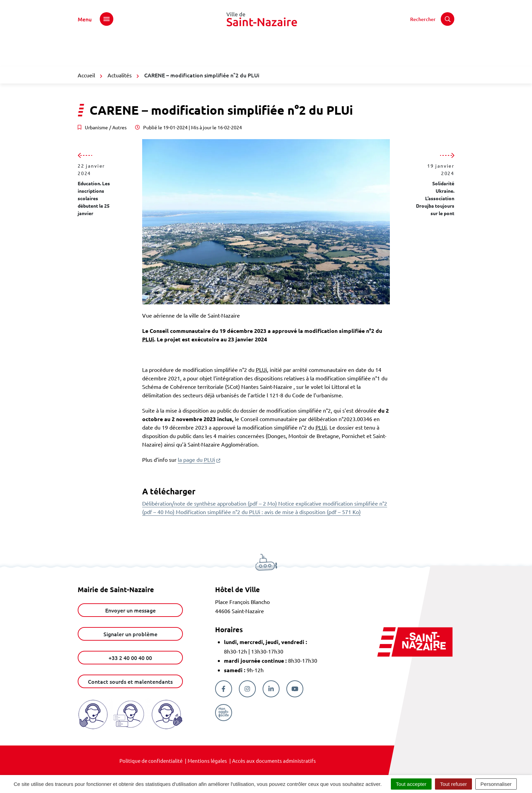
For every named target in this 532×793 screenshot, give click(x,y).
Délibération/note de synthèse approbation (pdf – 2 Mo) (210, 503)
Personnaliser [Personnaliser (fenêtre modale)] (496, 784)
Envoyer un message (130, 610)
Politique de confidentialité (151, 761)
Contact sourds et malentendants (130, 681)
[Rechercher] (432, 19)
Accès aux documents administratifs (274, 761)
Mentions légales (207, 761)
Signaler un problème (130, 634)
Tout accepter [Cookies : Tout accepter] (411, 784)
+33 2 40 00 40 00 (130, 658)
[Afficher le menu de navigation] (96, 19)
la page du (199, 459)
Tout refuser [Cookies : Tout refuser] (453, 784)
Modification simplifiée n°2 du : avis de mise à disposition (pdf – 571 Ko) (268, 512)
